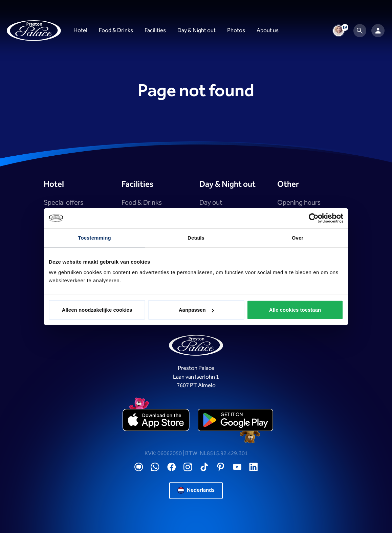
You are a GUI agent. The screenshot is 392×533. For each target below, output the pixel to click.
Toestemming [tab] (94, 237)
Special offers (63, 203)
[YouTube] (237, 467)
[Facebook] (172, 467)
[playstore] (235, 421)
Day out (211, 203)
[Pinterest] (221, 467)
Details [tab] (196, 237)
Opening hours (299, 203)
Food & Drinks (142, 203)
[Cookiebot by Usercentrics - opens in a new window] (314, 218)
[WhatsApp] (155, 467)
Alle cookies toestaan (295, 310)
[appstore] (157, 421)
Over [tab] (298, 237)
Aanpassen (196, 310)
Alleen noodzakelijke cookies (97, 310)
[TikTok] (204, 467)
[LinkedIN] (254, 467)
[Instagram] (188, 467)
